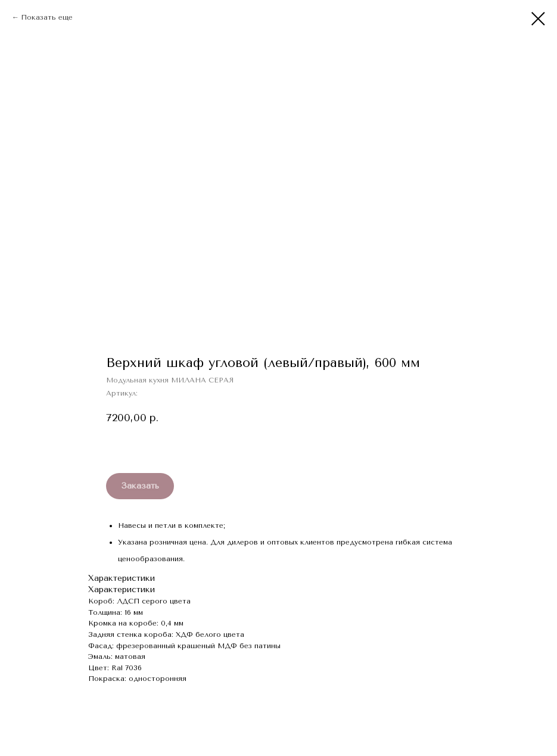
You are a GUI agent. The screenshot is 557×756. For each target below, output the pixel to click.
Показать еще (47, 17)
